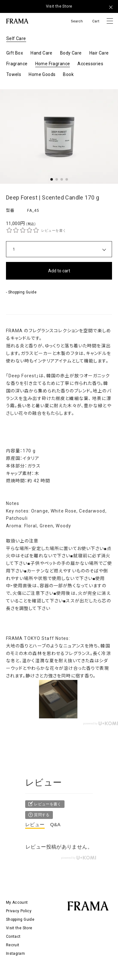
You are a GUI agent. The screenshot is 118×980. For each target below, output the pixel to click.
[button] (52, 179)
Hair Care (99, 53)
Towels (14, 74)
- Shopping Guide (21, 292)
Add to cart (59, 271)
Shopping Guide (20, 919)
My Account (17, 902)
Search (77, 21)
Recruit (13, 945)
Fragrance (17, 64)
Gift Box (15, 53)
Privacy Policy (19, 911)
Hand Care (42, 53)
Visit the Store (59, 6)
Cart (96, 21)
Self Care (16, 38)
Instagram (16, 954)
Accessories (90, 64)
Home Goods (42, 74)
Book (68, 74)
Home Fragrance (53, 64)
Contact (13, 937)
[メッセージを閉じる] (111, 7)
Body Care (71, 53)
